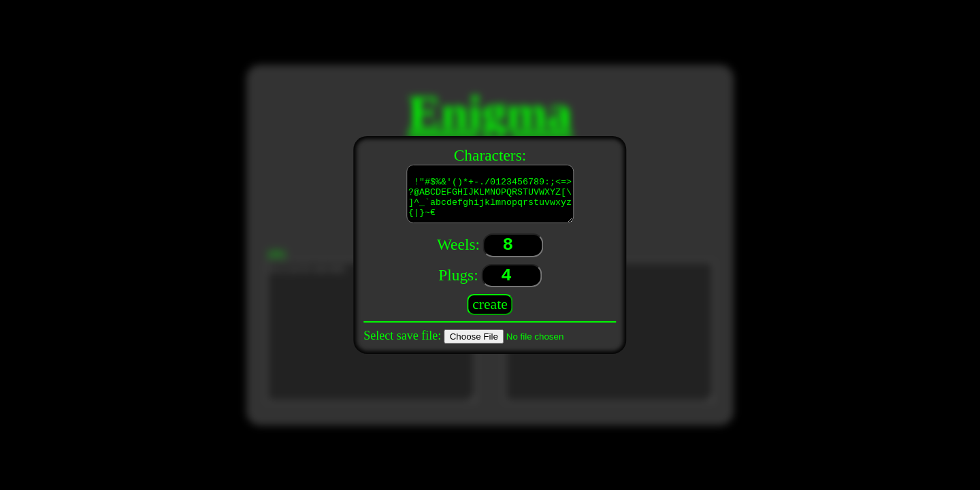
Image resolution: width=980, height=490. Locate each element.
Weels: (458, 246)
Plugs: (458, 277)
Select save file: (402, 336)
